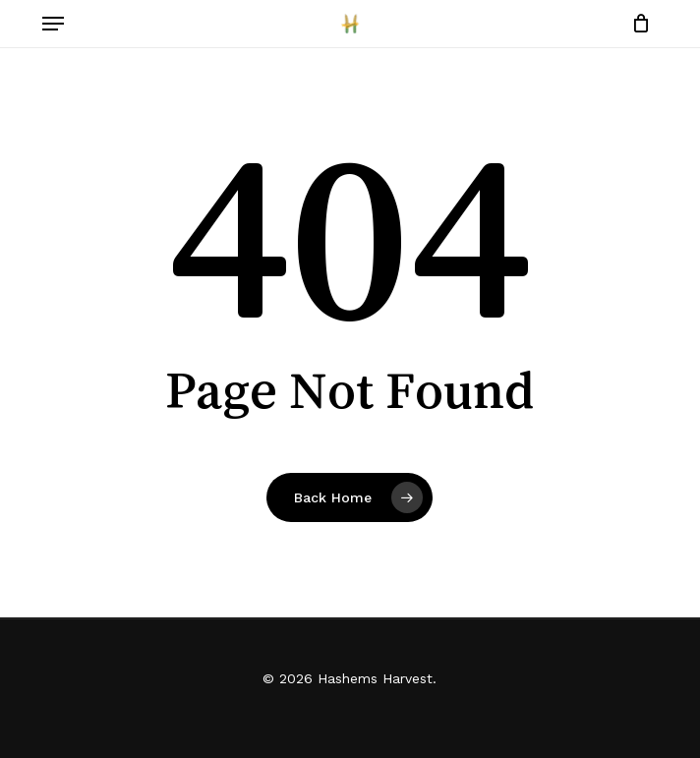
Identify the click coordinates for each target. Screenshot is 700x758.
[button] (53, 24)
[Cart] (636, 24)
